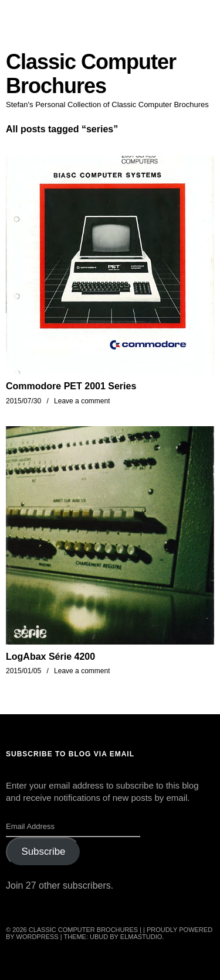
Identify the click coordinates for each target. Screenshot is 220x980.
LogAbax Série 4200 (50, 657)
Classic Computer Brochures (91, 74)
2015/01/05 (23, 671)
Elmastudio (141, 937)
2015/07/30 (23, 401)
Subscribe (43, 851)
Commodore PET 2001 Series (71, 386)
